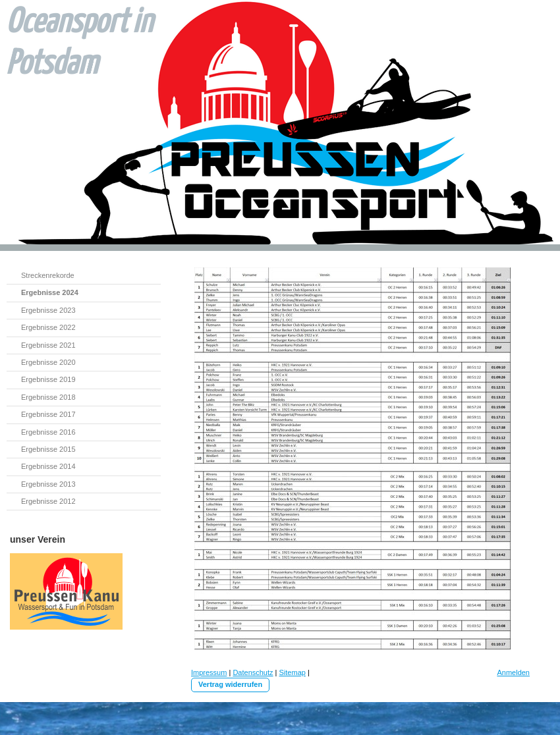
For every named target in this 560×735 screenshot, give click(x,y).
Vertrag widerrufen (230, 684)
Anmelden (513, 672)
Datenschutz (253, 672)
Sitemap (293, 672)
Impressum (209, 672)
